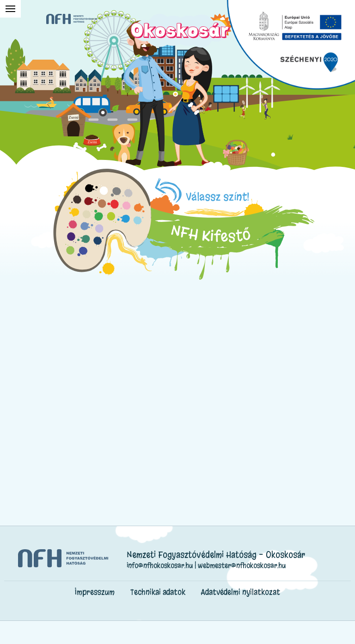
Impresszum (95, 592)
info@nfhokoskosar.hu (160, 565)
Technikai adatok (158, 592)
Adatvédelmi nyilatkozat (241, 592)
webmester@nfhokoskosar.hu (242, 565)
